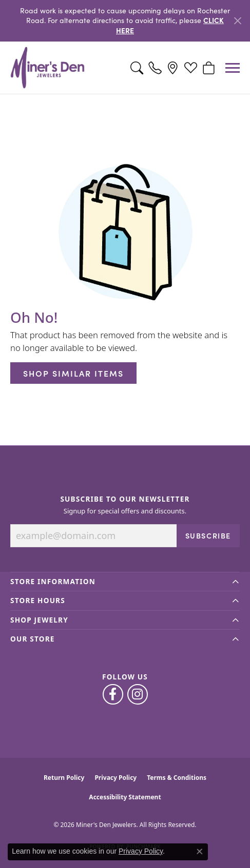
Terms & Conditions (177, 778)
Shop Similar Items (73, 373)
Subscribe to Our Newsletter (125, 499)
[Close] (237, 21)
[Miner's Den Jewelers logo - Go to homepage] (47, 68)
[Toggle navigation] (233, 68)
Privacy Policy (116, 778)
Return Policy (64, 778)
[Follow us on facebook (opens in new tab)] (113, 694)
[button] (137, 68)
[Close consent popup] (200, 852)
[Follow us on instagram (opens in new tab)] (138, 694)
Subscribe (208, 535)
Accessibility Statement (125, 797)
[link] (155, 68)
